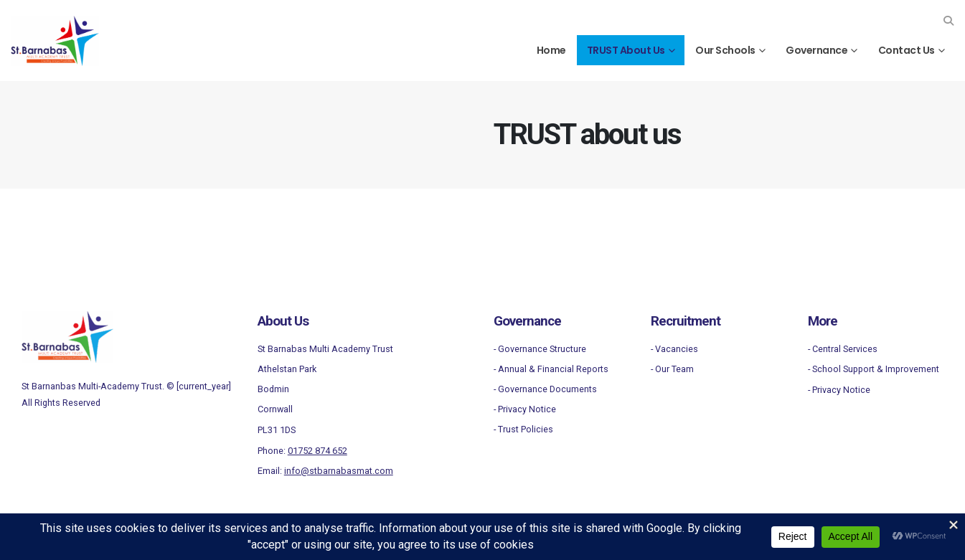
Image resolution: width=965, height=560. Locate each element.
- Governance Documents (545, 389)
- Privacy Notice (525, 409)
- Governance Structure (540, 349)
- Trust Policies (523, 429)
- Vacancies (674, 349)
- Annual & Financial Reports (551, 369)
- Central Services (843, 349)
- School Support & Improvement (874, 369)
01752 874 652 (317, 451)
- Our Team (672, 369)
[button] (948, 21)
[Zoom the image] (67, 319)
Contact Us (907, 50)
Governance (816, 50)
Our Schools (725, 50)
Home (551, 50)
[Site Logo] (55, 41)
